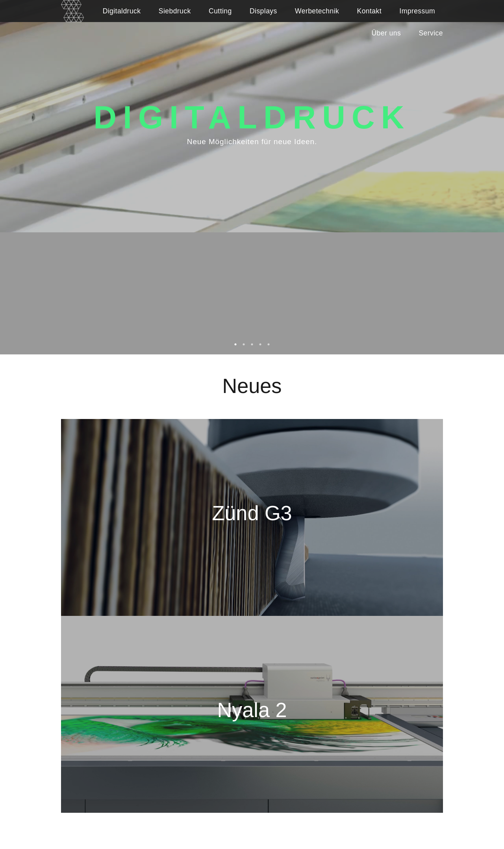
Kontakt (370, 11)
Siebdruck (175, 11)
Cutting (220, 11)
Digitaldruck (122, 11)
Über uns (386, 33)
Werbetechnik (317, 11)
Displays (263, 11)
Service (431, 33)
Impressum (417, 11)
